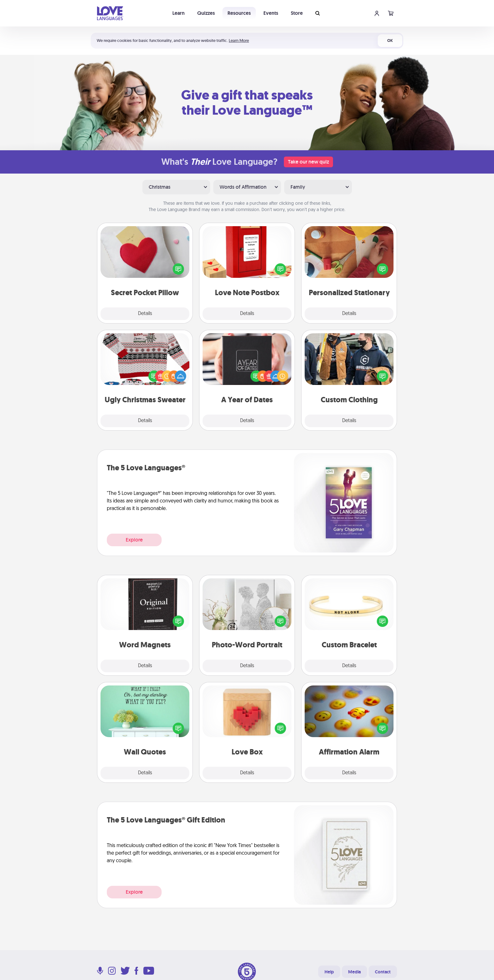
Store (297, 13)
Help (329, 972)
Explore (134, 540)
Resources (239, 13)
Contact (383, 972)
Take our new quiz (308, 162)
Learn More (239, 40)
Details (145, 314)
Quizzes (206, 13)
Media (354, 972)
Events (271, 13)
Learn (178, 13)
